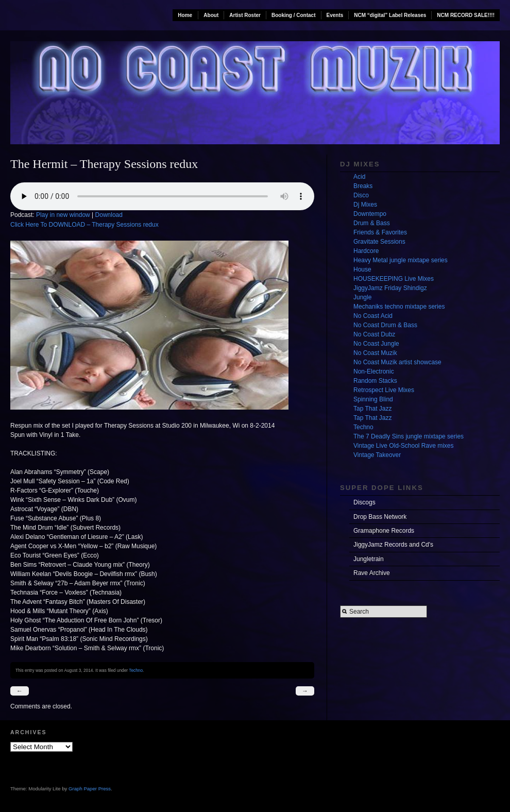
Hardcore (366, 251)
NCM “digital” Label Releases (390, 15)
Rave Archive (372, 573)
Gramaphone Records (384, 531)
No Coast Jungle (376, 344)
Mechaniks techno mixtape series (399, 307)
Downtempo (370, 214)
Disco (361, 195)
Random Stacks (375, 381)
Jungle (362, 297)
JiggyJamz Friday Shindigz (390, 288)
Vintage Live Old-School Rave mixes (404, 446)
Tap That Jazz (372, 409)
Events (335, 15)
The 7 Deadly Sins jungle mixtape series (409, 436)
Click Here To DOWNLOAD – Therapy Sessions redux (84, 225)
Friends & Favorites (380, 232)
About (211, 15)
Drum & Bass (372, 223)
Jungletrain (369, 559)
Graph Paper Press (90, 789)
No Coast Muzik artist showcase (397, 362)
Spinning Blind (373, 399)
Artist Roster (245, 15)
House (362, 269)
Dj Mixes (365, 205)
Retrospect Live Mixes (384, 390)
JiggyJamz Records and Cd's (393, 545)
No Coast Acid (373, 316)
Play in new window (63, 215)
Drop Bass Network (380, 517)
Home (185, 15)
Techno (136, 670)
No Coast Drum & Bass (385, 325)
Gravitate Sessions (379, 242)
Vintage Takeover (377, 455)
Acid (359, 177)
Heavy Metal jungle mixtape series (401, 260)
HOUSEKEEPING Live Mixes (394, 279)
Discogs (364, 502)
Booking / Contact (294, 15)
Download (109, 215)
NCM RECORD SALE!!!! (466, 15)
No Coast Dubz (374, 334)
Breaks (363, 186)
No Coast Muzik (375, 353)
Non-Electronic (374, 371)
